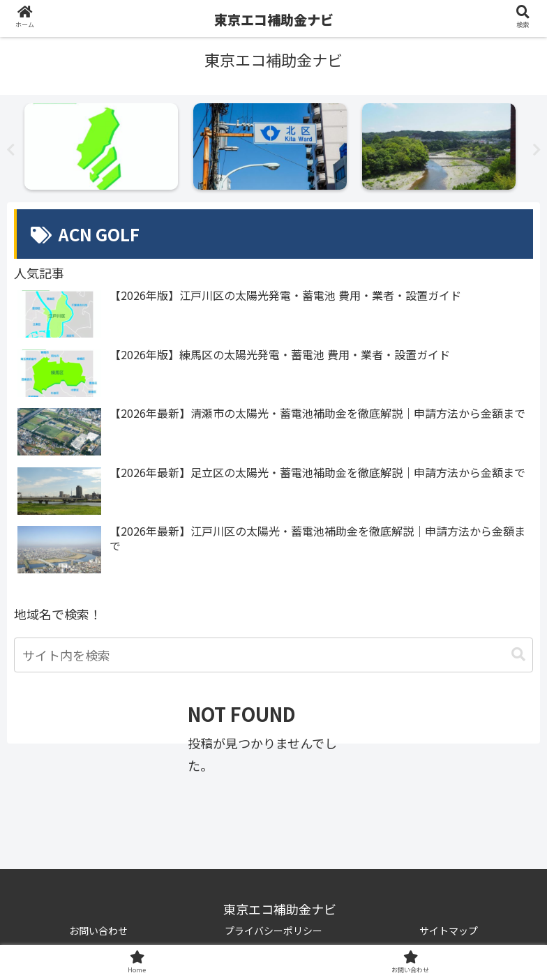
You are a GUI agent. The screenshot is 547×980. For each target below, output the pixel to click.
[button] (518, 655)
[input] (273, 655)
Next (537, 150)
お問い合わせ (98, 930)
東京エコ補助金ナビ (274, 19)
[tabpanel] (105, 147)
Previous (10, 150)
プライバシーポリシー (273, 930)
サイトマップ (449, 930)
